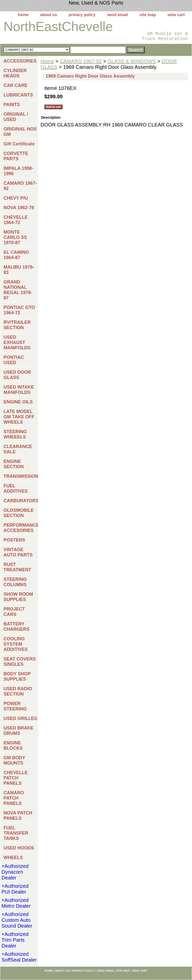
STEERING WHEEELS (15, 434)
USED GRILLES (20, 718)
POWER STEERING (15, 706)
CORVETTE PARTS (16, 156)
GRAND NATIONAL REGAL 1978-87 (18, 290)
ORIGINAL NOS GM (20, 132)
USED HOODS (19, 848)
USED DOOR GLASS (17, 375)
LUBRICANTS (18, 95)
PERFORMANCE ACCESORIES (21, 528)
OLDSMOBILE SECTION (19, 513)
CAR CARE (15, 85)
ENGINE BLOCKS (13, 746)
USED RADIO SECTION (18, 691)
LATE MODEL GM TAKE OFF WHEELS (19, 417)
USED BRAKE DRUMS (19, 731)
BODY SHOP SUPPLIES (17, 676)
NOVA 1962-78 (19, 208)
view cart (176, 15)
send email (118, 15)
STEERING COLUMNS (15, 582)
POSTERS (14, 540)
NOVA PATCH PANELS (18, 816)
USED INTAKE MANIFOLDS (19, 390)
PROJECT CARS (14, 612)
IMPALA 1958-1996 (18, 171)
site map (148, 15)
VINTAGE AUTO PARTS (18, 552)
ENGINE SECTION (14, 464)
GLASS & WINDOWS (132, 61)
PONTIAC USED (14, 360)
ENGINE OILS (18, 402)
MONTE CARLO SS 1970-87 (15, 237)
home (23, 15)
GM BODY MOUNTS (14, 760)
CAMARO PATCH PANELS (14, 798)
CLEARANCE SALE (18, 449)
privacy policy (82, 15)
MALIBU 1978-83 (19, 270)
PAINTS (12, 105)
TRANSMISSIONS (21, 476)
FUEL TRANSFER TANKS (16, 833)
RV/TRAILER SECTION (17, 325)
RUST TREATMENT (17, 567)
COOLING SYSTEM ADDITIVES (16, 644)
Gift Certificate (19, 144)
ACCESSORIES (20, 61)
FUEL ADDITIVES (16, 488)
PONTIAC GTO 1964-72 (19, 310)
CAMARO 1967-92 (81, 61)
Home (47, 61)
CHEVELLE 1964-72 (16, 220)
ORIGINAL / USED (16, 117)
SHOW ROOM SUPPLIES (18, 597)
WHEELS (13, 858)
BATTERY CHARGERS (17, 627)
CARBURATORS (21, 501)
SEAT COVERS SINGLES (20, 662)
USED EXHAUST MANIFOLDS (17, 342)
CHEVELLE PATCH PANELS (16, 778)
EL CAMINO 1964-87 (16, 255)
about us (49, 15)
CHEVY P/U (16, 198)
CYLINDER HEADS (15, 73)
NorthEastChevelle (58, 26)
